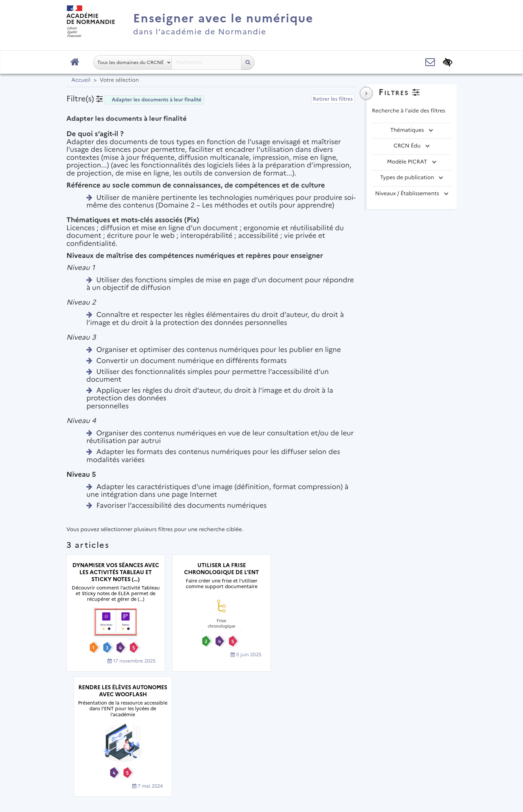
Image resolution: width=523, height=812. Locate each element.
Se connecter (431, 787)
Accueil (81, 80)
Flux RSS (369, 767)
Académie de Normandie (262, 750)
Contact (250, 767)
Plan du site (158, 767)
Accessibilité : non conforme (310, 767)
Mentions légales (206, 767)
